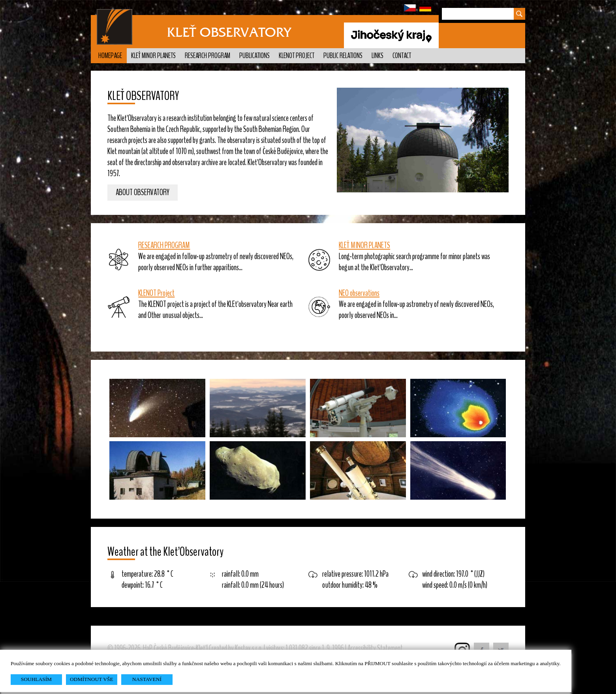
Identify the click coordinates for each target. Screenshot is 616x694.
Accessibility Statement (375, 648)
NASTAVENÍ (147, 679)
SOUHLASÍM (36, 679)
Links (377, 56)
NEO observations (359, 293)
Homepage (110, 56)
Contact (402, 56)
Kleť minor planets (153, 56)
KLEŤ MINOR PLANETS (364, 245)
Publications (254, 56)
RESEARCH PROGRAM (164, 245)
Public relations (343, 56)
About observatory (143, 193)
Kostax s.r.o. (249, 648)
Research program (208, 56)
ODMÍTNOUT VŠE (92, 679)
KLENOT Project (297, 56)
